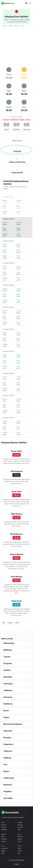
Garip (19, 841)
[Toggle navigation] (30, 3)
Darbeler (4, 829)
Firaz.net (12, 860)
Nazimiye (8, 785)
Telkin (19, 851)
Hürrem (4, 825)
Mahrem (20, 837)
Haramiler (4, 848)
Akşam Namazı (16, 554)
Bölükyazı (8, 650)
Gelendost (8, 744)
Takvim (5, 26)
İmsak (17, 623)
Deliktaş (7, 758)
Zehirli (3, 834)
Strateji (20, 822)
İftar (4, 623)
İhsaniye (7, 737)
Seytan (4, 841)
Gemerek (8, 697)
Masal (3, 851)
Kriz (3, 846)
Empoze (20, 825)
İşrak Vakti (16, 491)
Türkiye (16, 26)
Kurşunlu (8, 663)
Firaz (19, 846)
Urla (5, 764)
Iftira (3, 837)
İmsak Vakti (16, 451)
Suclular (20, 827)
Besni (6, 710)
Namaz (10, 623)
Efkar (3, 853)
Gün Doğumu (16, 471)
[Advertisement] (16, 47)
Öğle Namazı (17, 514)
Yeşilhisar (8, 690)
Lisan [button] (16, 864)
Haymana (8, 731)
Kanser (20, 839)
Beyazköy (8, 677)
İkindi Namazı (16, 534)
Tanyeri (7, 657)
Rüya (19, 829)
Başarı (6, 771)
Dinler (19, 848)
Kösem (3, 827)
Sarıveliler (8, 798)
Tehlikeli (4, 839)
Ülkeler (10, 26)
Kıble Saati (16, 601)
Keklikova (8, 704)
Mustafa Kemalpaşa (13, 724)
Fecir (19, 834)
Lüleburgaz (9, 778)
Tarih (3, 822)
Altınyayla (8, 684)
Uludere (7, 670)
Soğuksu (8, 791)
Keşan (6, 717)
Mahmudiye (9, 643)
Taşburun (8, 751)
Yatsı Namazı (16, 577)
